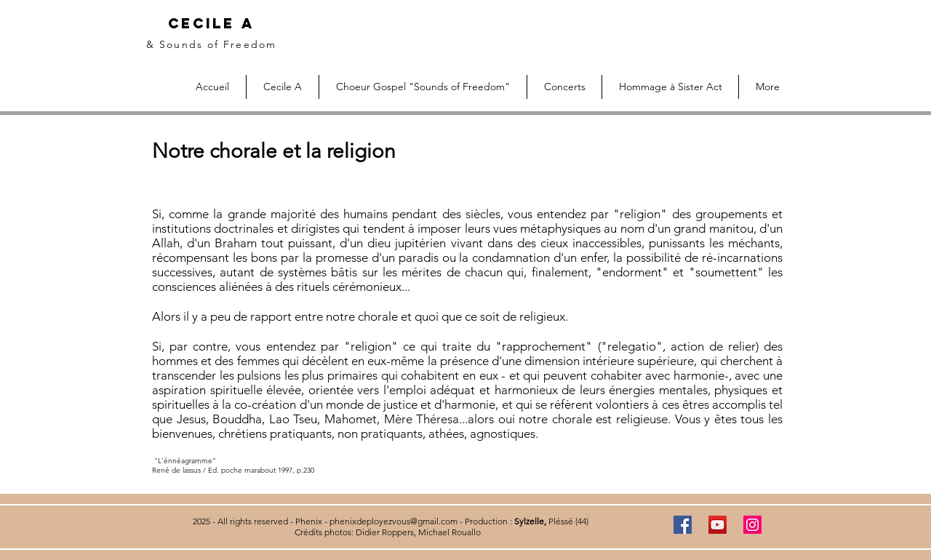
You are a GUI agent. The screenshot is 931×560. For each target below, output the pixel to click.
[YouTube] (718, 525)
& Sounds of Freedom (211, 44)
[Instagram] (752, 525)
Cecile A (211, 23)
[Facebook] (683, 525)
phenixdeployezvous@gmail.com (393, 521)
